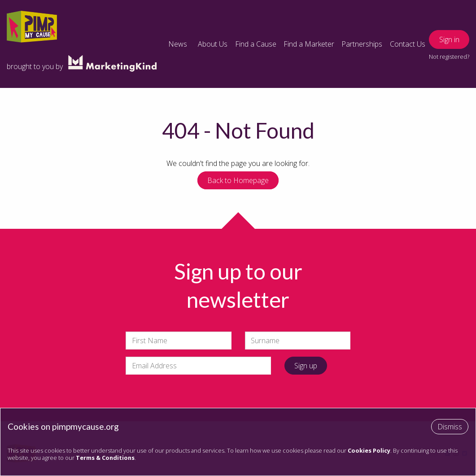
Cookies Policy (369, 450)
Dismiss (450, 427)
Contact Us (408, 44)
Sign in (449, 39)
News (178, 44)
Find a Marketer (309, 44)
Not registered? (449, 57)
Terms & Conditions (105, 458)
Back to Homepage (238, 180)
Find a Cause (256, 44)
